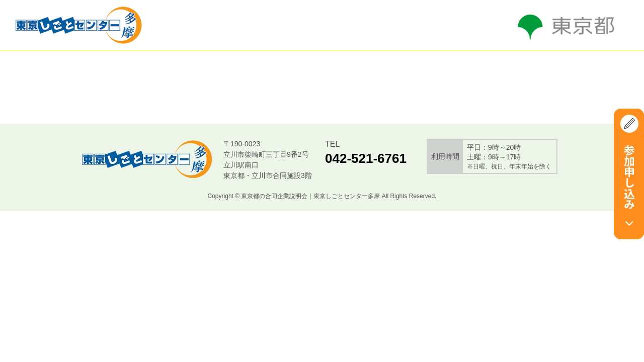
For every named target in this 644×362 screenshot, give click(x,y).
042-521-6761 (366, 158)
